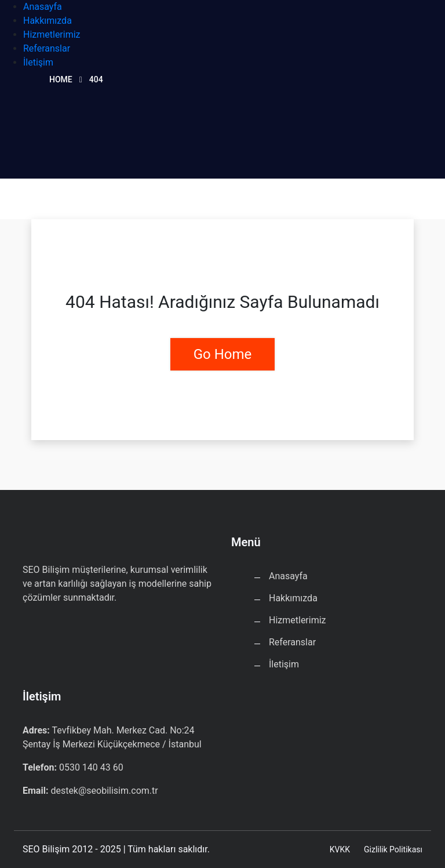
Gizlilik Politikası (393, 849)
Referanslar (47, 48)
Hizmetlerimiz (52, 34)
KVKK (340, 849)
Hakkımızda (48, 21)
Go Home (223, 354)
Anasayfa (43, 7)
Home (61, 79)
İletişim (38, 62)
